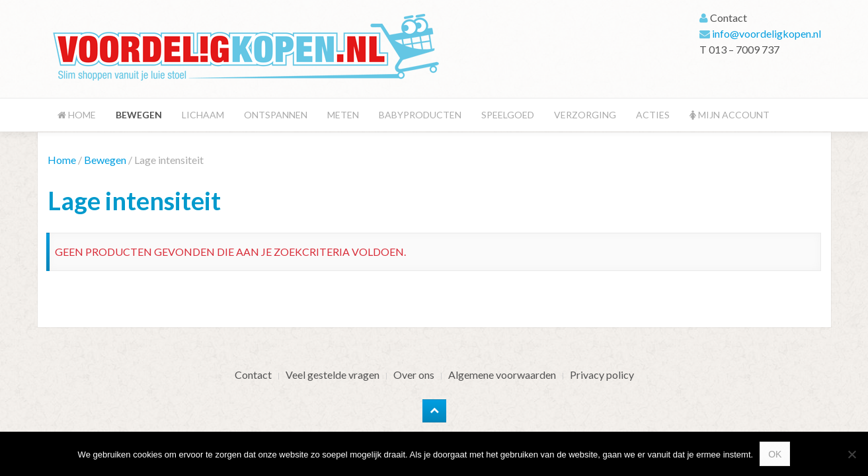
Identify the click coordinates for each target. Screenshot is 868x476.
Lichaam (203, 115)
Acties (653, 115)
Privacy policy (602, 375)
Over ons (414, 375)
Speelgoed (508, 115)
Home (77, 115)
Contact (253, 375)
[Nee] (851, 454)
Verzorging (585, 115)
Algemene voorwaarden (502, 375)
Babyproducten (420, 115)
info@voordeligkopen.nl (767, 33)
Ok (775, 454)
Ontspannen (276, 115)
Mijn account (730, 115)
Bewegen (139, 115)
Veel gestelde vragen (333, 375)
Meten (343, 115)
